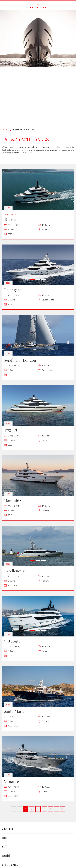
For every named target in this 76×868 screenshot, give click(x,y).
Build (6, 856)
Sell (5, 847)
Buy (5, 838)
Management (12, 865)
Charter (8, 829)
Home (5, 130)
